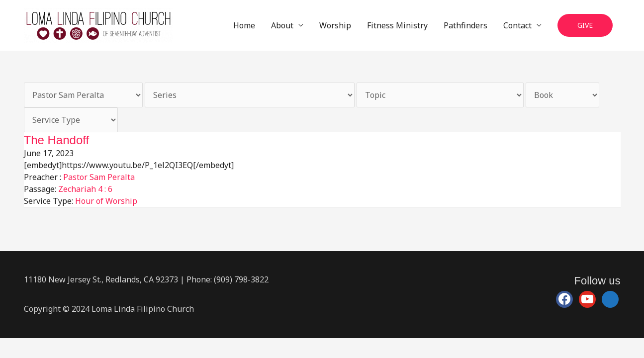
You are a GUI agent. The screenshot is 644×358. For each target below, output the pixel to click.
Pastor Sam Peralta (99, 177)
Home (244, 25)
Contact (517, 25)
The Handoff (57, 140)
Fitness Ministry (397, 25)
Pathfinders (465, 25)
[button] (585, 26)
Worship (335, 25)
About (282, 25)
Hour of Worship (106, 201)
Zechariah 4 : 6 (85, 189)
